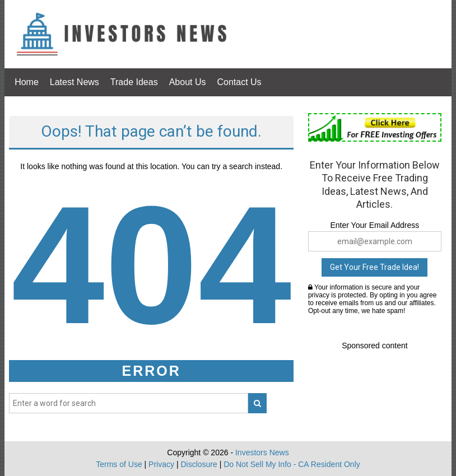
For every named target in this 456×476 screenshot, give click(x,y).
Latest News (75, 82)
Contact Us (239, 82)
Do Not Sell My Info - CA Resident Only (292, 464)
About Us (188, 82)
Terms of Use (119, 464)
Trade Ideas (134, 82)
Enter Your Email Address (375, 225)
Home (27, 82)
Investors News (262, 452)
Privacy (161, 464)
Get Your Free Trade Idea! (374, 267)
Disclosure (199, 464)
